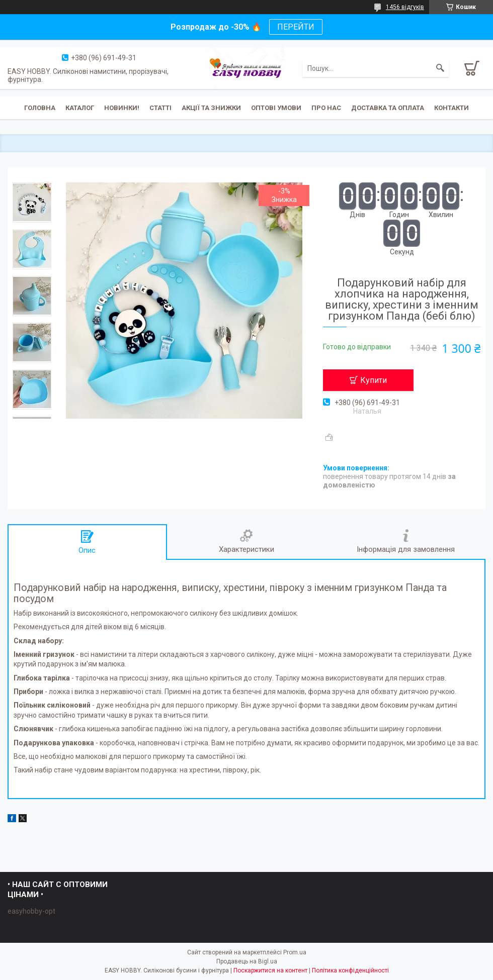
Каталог (80, 108)
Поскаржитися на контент (270, 970)
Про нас (326, 108)
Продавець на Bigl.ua (247, 961)
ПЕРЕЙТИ (296, 27)
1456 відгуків (405, 7)
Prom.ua (295, 952)
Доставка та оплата (388, 108)
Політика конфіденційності (350, 970)
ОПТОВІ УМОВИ (276, 108)
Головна (40, 108)
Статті (160, 108)
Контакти (451, 108)
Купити (374, 380)
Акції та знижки (211, 108)
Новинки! (122, 108)
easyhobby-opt (31, 911)
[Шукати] (440, 68)
